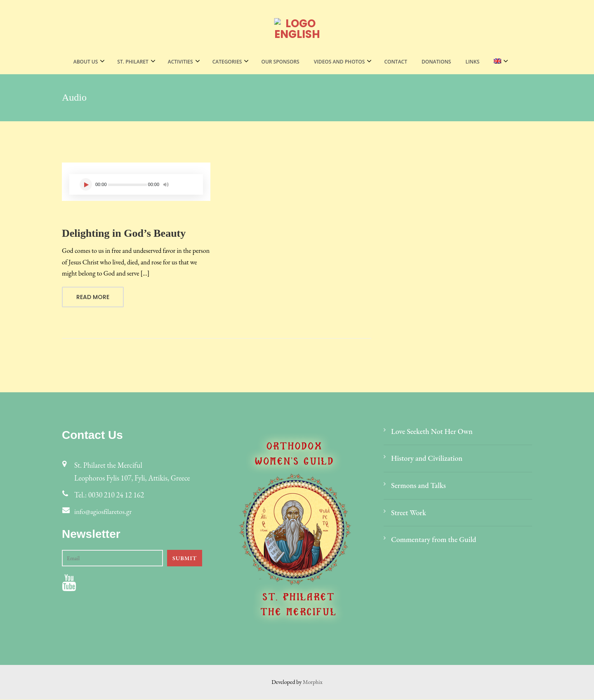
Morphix (313, 682)
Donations (436, 62)
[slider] (127, 185)
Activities (180, 62)
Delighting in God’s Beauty (124, 233)
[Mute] (166, 184)
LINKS (472, 62)
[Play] (86, 184)
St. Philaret (133, 62)
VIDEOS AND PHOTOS (339, 62)
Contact (396, 62)
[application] (136, 184)
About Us (86, 62)
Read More (93, 297)
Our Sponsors (280, 62)
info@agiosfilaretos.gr (105, 512)
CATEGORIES (227, 62)
